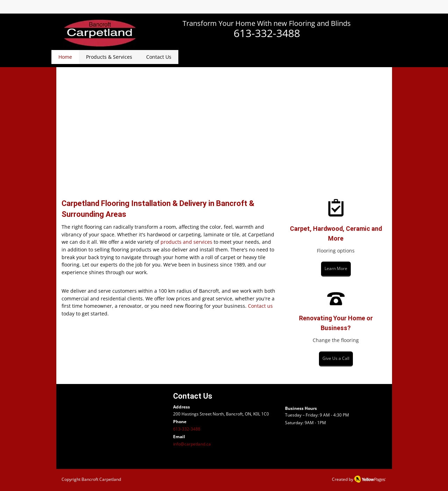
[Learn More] (336, 269)
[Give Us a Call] (336, 359)
